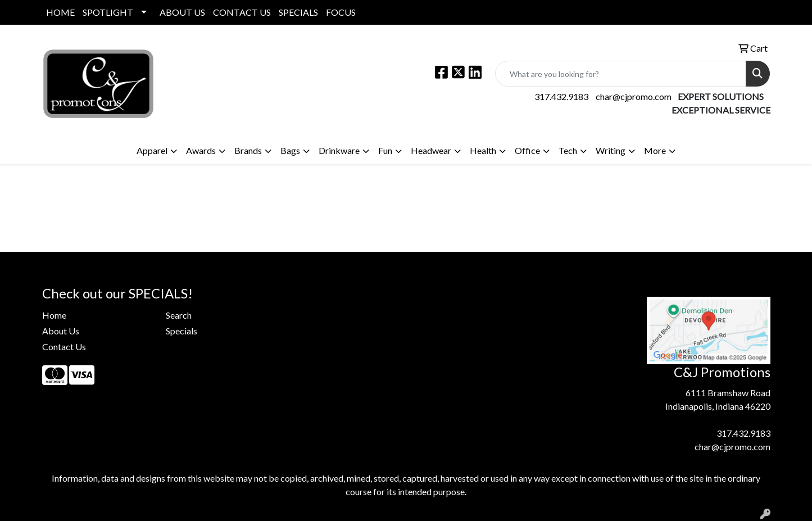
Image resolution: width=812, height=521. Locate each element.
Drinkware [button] (339, 150)
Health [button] (483, 150)
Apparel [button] (152, 150)
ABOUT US (182, 12)
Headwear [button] (431, 150)
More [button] (655, 150)
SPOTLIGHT (108, 12)
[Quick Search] (621, 74)
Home (54, 315)
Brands (248, 150)
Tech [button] (568, 150)
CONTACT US (242, 12)
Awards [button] (201, 150)
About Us (61, 331)
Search (179, 315)
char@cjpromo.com (634, 96)
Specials (182, 331)
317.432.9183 (561, 96)
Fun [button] (385, 150)
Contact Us (64, 346)
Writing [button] (611, 150)
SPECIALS (298, 12)
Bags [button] (290, 150)
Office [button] (527, 150)
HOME (60, 12)
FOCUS (341, 12)
